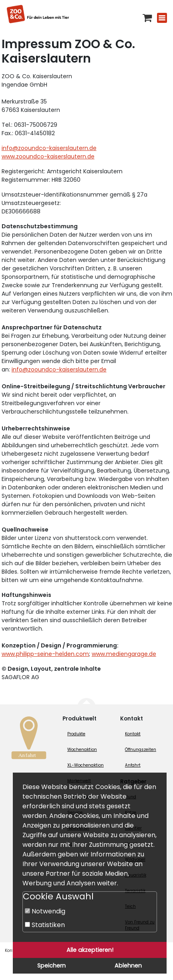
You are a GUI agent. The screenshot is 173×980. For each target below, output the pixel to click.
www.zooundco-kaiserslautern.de (48, 156)
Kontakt (133, 734)
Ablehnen (128, 966)
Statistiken (45, 925)
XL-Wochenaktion (85, 765)
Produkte (76, 734)
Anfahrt (133, 765)
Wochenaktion (82, 750)
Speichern (51, 966)
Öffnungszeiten (141, 750)
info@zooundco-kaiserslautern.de (49, 148)
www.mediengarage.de (124, 654)
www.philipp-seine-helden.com (45, 654)
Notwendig (45, 911)
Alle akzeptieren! (90, 950)
